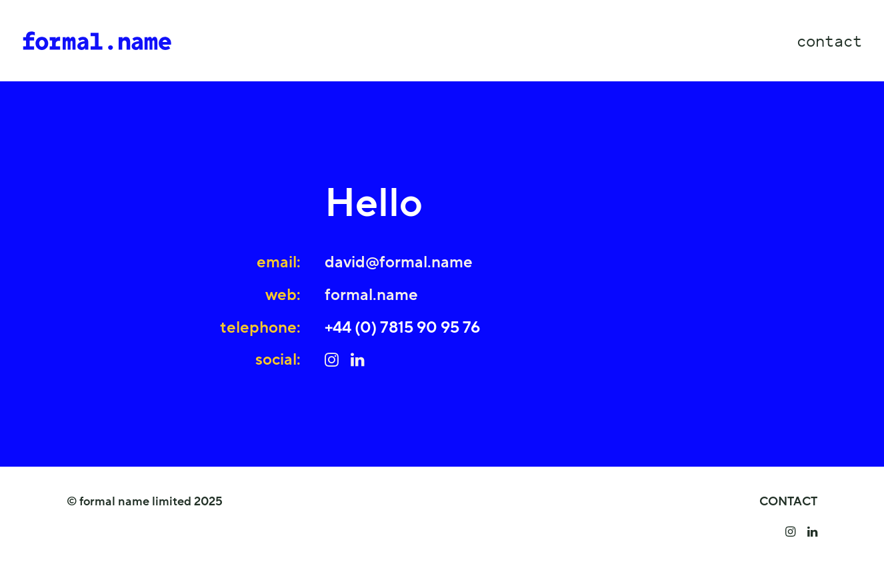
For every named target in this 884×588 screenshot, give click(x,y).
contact (829, 41)
